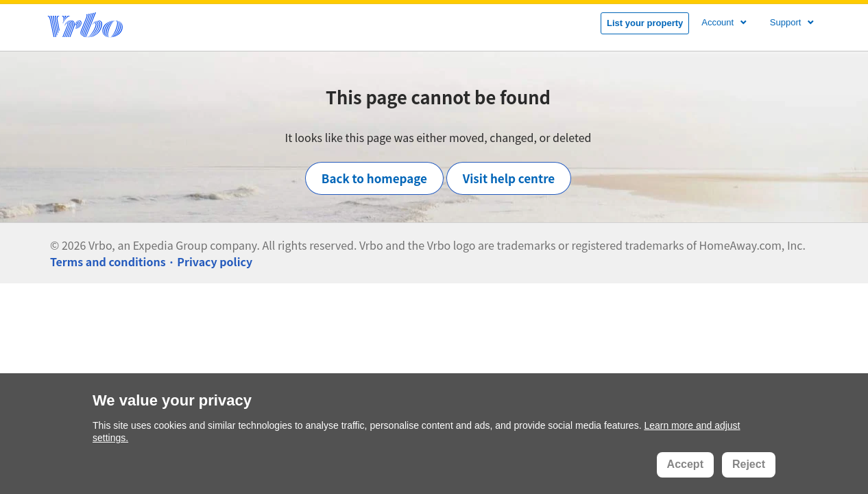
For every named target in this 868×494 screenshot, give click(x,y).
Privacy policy (215, 261)
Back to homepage (374, 178)
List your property (645, 23)
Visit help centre (509, 178)
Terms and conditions (108, 261)
